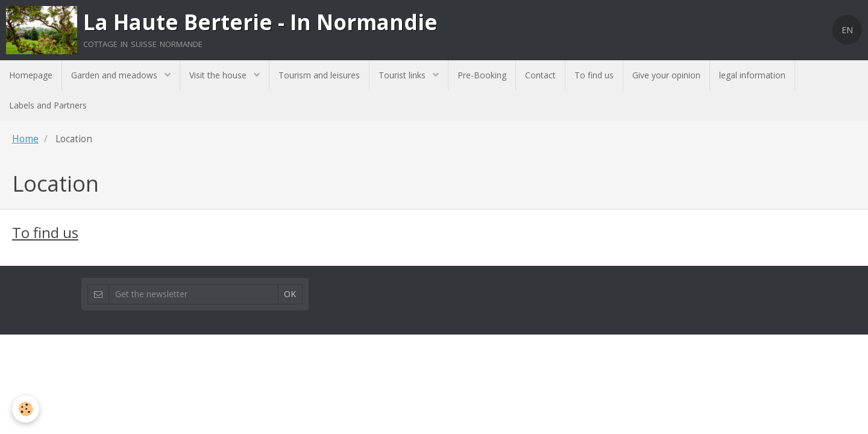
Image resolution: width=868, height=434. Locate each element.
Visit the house (219, 75)
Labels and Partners (48, 105)
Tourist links (403, 75)
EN (847, 30)
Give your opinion (666, 75)
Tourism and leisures (319, 75)
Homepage (31, 75)
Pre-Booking (482, 75)
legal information (752, 75)
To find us (594, 75)
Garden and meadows (115, 75)
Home (25, 139)
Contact (540, 75)
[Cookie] (26, 409)
